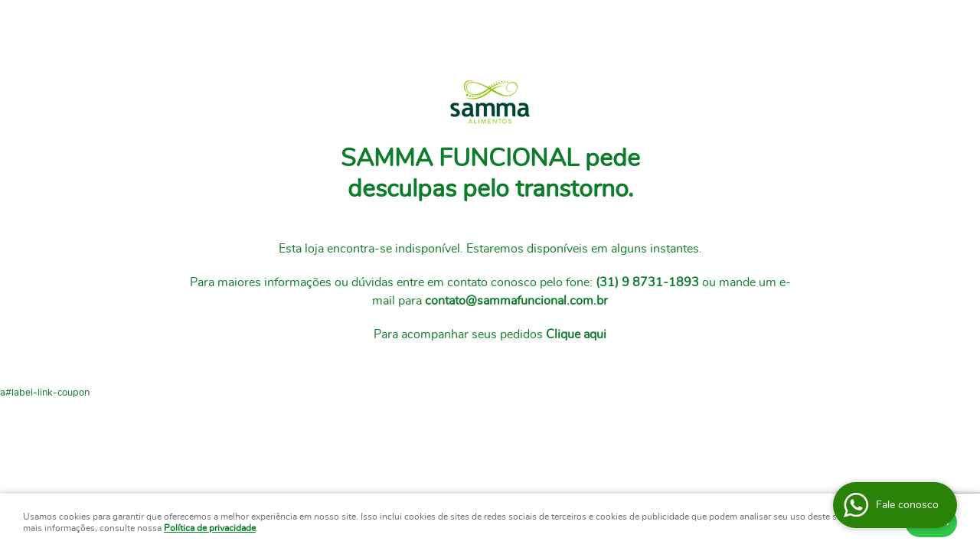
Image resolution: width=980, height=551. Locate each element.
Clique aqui (576, 334)
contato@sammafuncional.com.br (516, 301)
